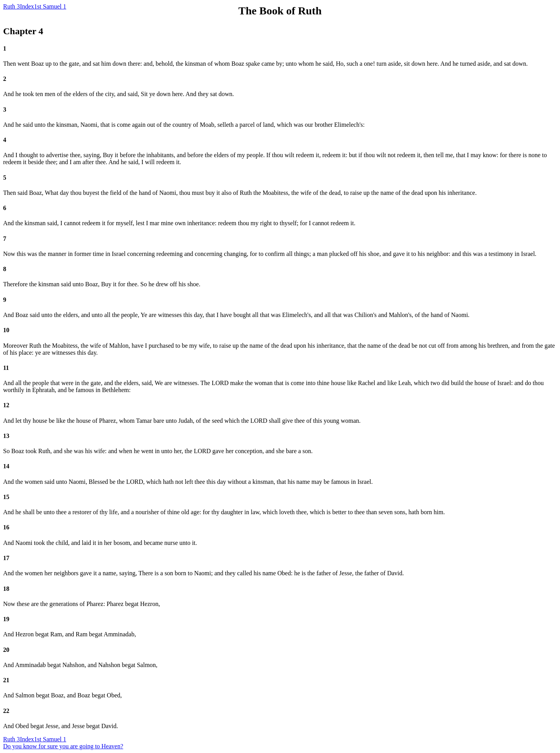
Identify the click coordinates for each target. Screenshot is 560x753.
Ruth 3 (11, 6)
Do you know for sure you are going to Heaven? (63, 746)
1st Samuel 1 (50, 6)
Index (27, 6)
